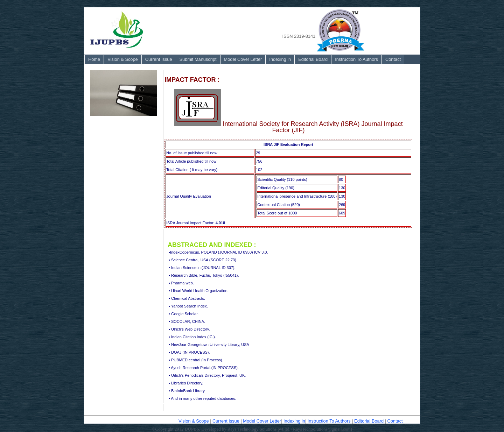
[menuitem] (94, 59)
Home (94, 59)
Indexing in (280, 59)
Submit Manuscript (198, 59)
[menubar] (244, 59)
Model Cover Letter (243, 59)
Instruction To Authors (356, 59)
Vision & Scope (123, 59)
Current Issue (159, 59)
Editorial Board (313, 59)
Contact (393, 59)
